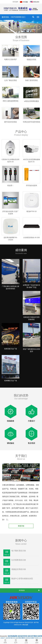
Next (39, 27)
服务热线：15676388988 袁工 (14, 17)
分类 (26, 641)
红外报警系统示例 (19, 560)
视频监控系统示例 (19, 569)
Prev (3, 27)
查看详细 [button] (21, 526)
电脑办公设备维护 (11, 59)
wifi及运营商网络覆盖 (31, 101)
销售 (5, 641)
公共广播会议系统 (11, 80)
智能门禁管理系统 (31, 80)
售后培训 (31, 443)
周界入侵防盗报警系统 (11, 101)
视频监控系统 (31, 59)
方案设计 (31, 421)
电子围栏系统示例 (19, 551)
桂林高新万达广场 (11, 349)
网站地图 (25, 625)
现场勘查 (11, 421)
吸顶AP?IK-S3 (32, 211)
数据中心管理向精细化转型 (22, 579)
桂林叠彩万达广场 (11, 381)
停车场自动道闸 (31, 185)
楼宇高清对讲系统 (11, 122)
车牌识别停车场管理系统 (31, 122)
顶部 (37, 641)
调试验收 (11, 443)
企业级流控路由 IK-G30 (31, 237)
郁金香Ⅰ (11, 185)
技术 (16, 641)
